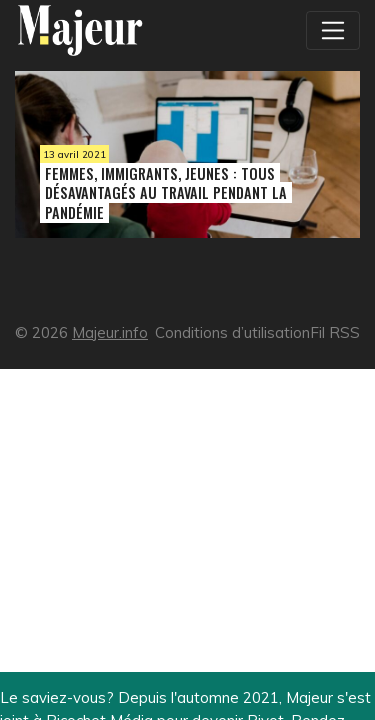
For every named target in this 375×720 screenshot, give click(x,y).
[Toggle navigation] (333, 30)
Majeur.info (110, 332)
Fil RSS (335, 332)
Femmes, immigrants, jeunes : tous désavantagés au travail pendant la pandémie (166, 192)
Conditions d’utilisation (232, 332)
